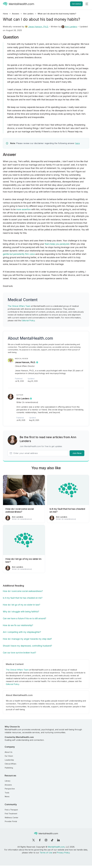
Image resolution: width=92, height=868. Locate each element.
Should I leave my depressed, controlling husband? (27, 646)
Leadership (9, 760)
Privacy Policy (63, 853)
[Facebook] (40, 840)
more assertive (23, 209)
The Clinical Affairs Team (19, 306)
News (7, 796)
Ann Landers (28, 14)
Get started (76, 4)
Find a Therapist (11, 810)
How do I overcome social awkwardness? (23, 591)
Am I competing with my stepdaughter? (22, 632)
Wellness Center (11, 818)
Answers (16, 14)
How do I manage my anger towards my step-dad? (27, 639)
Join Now (77, 453)
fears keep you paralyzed (57, 244)
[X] (34, 840)
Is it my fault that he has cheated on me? (23, 598)
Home (5, 14)
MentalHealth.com (56, 847)
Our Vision (9, 756)
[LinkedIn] (58, 840)
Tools (7, 793)
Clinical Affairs (10, 764)
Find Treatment (11, 814)
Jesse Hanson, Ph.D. (37, 27)
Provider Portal (11, 821)
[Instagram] (46, 840)
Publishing (9, 768)
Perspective (10, 789)
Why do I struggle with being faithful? (21, 612)
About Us (9, 752)
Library (7, 781)
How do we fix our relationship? (18, 625)
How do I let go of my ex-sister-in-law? (22, 605)
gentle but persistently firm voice (19, 254)
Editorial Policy (28, 320)
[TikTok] (52, 840)
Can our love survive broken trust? (19, 653)
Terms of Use (46, 853)
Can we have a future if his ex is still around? (24, 618)
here (77, 143)
